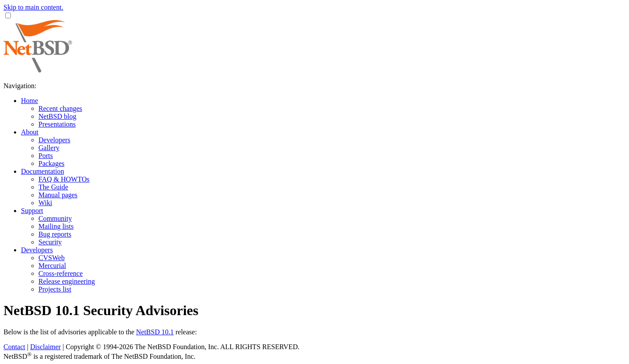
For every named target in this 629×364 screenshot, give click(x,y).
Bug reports (55, 234)
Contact (14, 347)
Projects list (55, 289)
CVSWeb (52, 258)
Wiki (45, 203)
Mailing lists (56, 226)
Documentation (43, 171)
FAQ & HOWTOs (64, 179)
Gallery (49, 148)
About (30, 132)
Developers (54, 140)
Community (55, 218)
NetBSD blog (57, 116)
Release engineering (67, 281)
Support (32, 211)
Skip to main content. (33, 7)
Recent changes (60, 108)
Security (50, 242)
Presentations (57, 124)
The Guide (53, 187)
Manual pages (58, 195)
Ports (46, 156)
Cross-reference (60, 273)
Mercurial (52, 266)
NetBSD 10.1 (155, 332)
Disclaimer (45, 347)
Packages (52, 163)
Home (29, 101)
